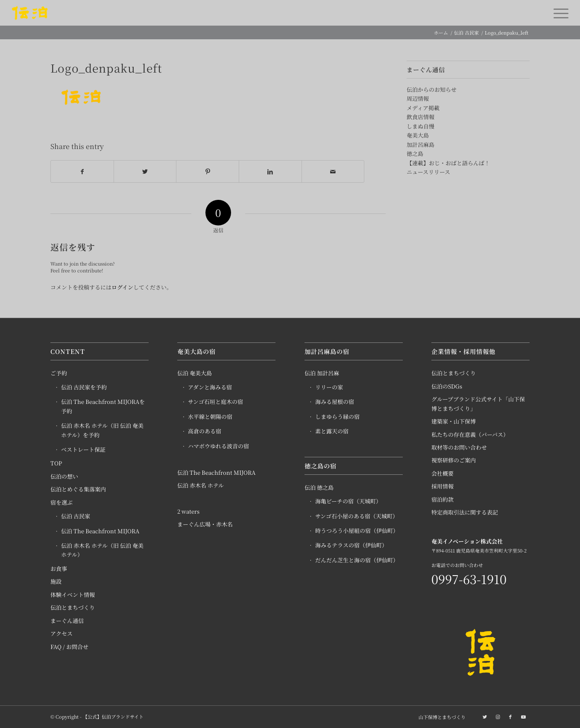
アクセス (62, 634)
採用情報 (442, 487)
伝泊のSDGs (447, 387)
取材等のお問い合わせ (459, 448)
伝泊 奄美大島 (195, 373)
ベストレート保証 (83, 450)
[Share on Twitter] (145, 172)
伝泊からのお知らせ (432, 89)
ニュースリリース (428, 172)
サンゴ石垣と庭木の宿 (215, 402)
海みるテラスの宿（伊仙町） (351, 545)
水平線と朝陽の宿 (210, 417)
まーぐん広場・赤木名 (205, 525)
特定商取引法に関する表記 (465, 513)
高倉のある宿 (205, 431)
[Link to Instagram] (498, 717)
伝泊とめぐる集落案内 (78, 490)
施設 (56, 582)
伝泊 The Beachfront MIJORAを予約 (103, 406)
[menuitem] (440, 717)
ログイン (122, 288)
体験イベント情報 (73, 595)
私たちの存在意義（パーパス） (470, 435)
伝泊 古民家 (76, 516)
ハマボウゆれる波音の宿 (218, 446)
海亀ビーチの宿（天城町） (348, 501)
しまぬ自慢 (420, 126)
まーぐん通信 (67, 621)
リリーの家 (329, 387)
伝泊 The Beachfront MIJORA (100, 531)
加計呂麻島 (420, 145)
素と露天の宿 (332, 431)
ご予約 (59, 373)
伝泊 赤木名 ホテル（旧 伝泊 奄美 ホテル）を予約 (102, 430)
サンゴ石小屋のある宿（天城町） (357, 516)
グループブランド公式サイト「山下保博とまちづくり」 (478, 404)
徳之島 (415, 153)
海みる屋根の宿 (335, 402)
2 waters (188, 512)
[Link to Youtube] (523, 717)
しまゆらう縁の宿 (337, 417)
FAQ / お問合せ (69, 647)
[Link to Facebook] (510, 717)
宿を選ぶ (62, 503)
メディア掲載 (423, 108)
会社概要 (442, 474)
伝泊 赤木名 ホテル (201, 486)
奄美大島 (418, 135)
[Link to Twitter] (485, 717)
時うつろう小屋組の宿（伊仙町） (357, 531)
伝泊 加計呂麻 (322, 373)
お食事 (59, 569)
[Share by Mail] (333, 172)
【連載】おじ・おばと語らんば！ (448, 163)
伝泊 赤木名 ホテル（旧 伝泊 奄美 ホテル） (102, 550)
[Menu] (558, 13)
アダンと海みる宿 (210, 387)
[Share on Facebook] (82, 172)
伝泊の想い (64, 477)
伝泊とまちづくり (73, 608)
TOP (56, 463)
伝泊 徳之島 (319, 488)
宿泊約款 (442, 500)
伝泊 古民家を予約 (84, 387)
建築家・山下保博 (454, 422)
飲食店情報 (420, 117)
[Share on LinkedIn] (270, 172)
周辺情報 (418, 98)
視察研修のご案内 (454, 460)
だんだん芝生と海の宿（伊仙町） (357, 560)
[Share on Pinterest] (208, 172)
